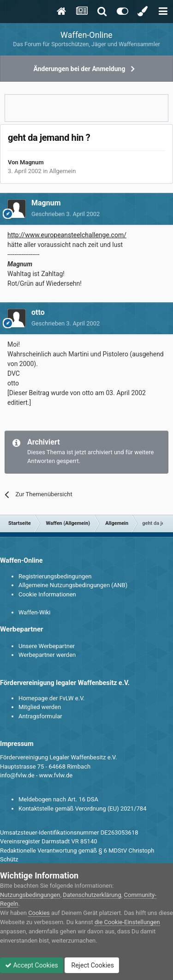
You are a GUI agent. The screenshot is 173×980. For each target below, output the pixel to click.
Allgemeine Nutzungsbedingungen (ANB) (73, 585)
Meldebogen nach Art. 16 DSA (58, 799)
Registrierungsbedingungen (55, 576)
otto (38, 312)
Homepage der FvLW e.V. (51, 698)
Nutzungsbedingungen (30, 895)
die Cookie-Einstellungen (127, 922)
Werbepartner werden (47, 655)
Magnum (32, 162)
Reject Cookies (92, 965)
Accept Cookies (32, 965)
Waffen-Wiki (34, 612)
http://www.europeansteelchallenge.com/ (67, 235)
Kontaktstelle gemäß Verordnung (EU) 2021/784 (82, 809)
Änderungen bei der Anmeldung (80, 69)
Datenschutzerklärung (92, 895)
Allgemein (63, 171)
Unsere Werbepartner (47, 646)
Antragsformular (40, 716)
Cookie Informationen (47, 594)
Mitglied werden (40, 707)
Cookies (39, 913)
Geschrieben (66, 214)
